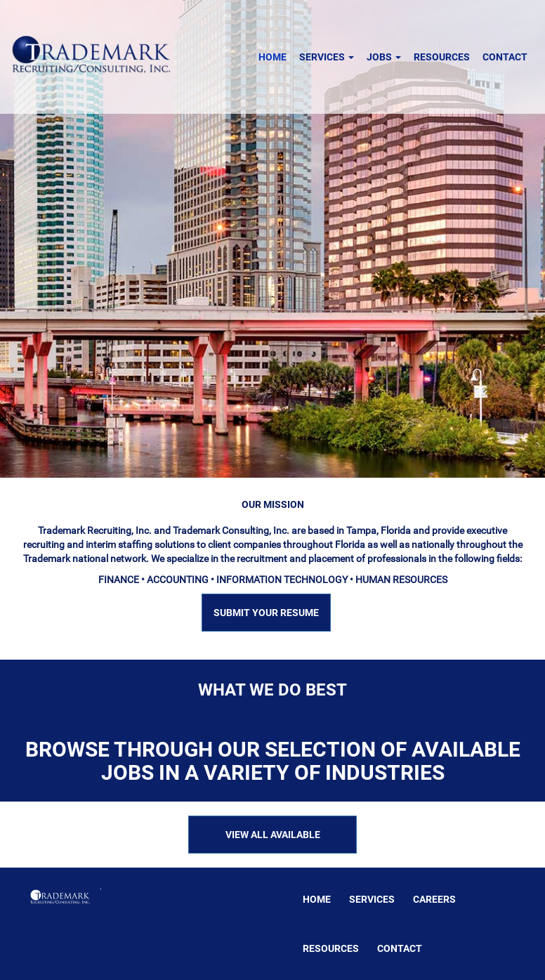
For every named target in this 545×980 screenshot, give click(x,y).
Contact (505, 57)
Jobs (384, 57)
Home (272, 57)
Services (327, 57)
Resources (442, 57)
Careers (434, 899)
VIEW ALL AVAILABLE (273, 835)
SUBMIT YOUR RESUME (266, 613)
